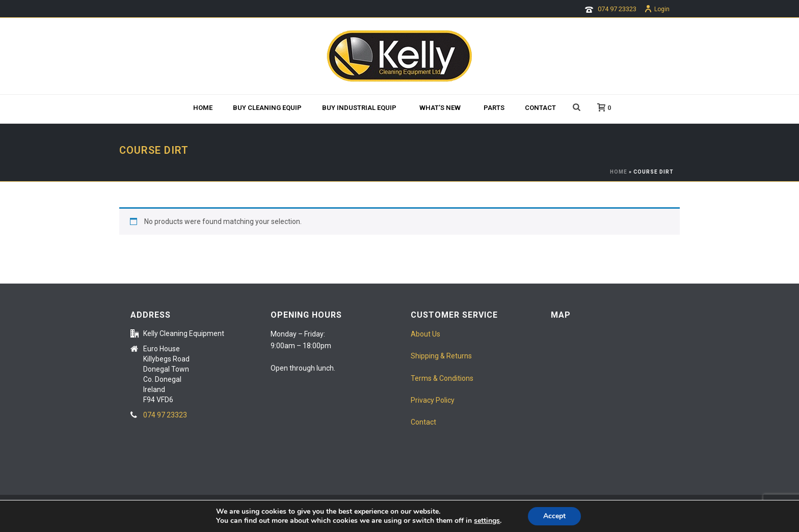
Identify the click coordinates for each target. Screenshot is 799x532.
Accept (554, 516)
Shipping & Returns (441, 356)
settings (487, 521)
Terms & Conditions (442, 378)
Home (203, 108)
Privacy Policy (433, 400)
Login (657, 9)
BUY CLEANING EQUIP (267, 108)
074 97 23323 (617, 9)
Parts (494, 108)
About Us (425, 334)
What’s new (440, 108)
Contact (540, 108)
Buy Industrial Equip (359, 108)
